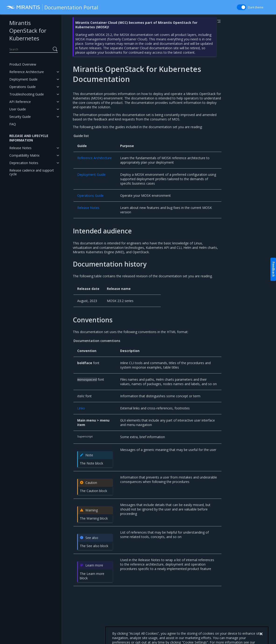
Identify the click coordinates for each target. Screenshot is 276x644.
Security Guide (20, 117)
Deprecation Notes (24, 163)
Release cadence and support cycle (32, 172)
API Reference (20, 102)
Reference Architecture (27, 72)
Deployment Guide (23, 79)
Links (81, 408)
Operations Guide (23, 87)
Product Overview (23, 64)
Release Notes (20, 148)
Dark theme (256, 7)
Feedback (274, 269)
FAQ (13, 124)
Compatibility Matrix (24, 155)
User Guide (18, 109)
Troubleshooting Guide (27, 94)
